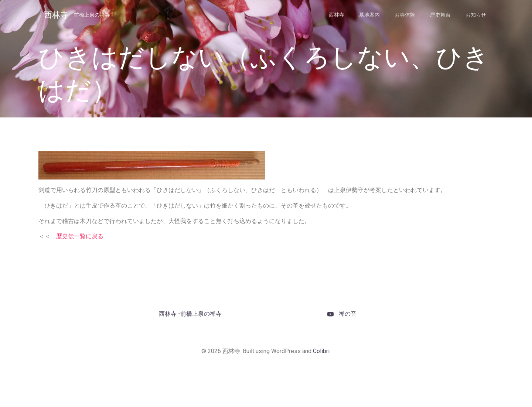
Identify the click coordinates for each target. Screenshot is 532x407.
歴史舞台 (440, 15)
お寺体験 (405, 15)
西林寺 (337, 15)
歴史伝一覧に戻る (80, 236)
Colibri (321, 351)
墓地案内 (369, 15)
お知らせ (476, 15)
